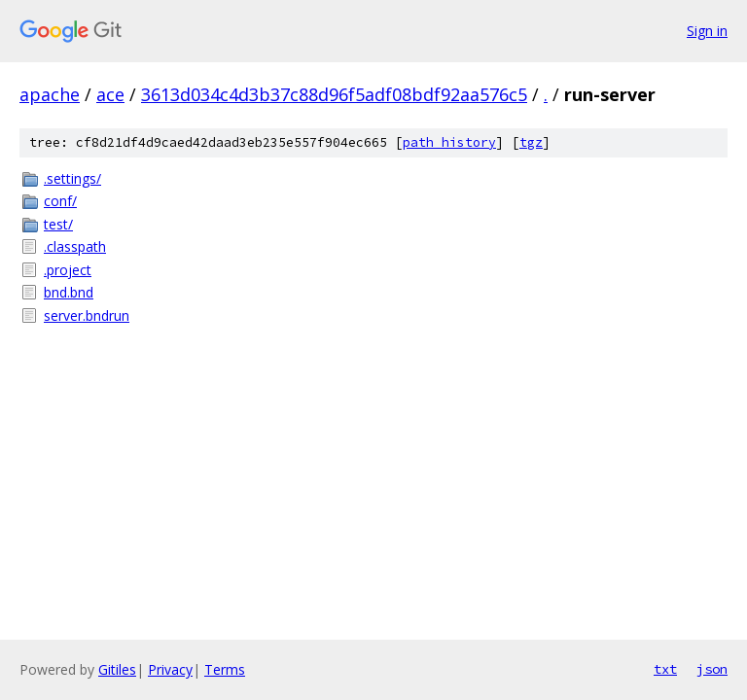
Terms (225, 669)
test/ (58, 224)
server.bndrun (87, 315)
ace (110, 94)
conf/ (60, 201)
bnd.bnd (69, 292)
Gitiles (117, 669)
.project (68, 270)
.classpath (75, 246)
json (712, 669)
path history (449, 142)
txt (665, 669)
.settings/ (72, 178)
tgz (531, 142)
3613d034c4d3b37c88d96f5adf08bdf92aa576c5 (334, 94)
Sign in (707, 31)
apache (50, 94)
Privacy (170, 669)
